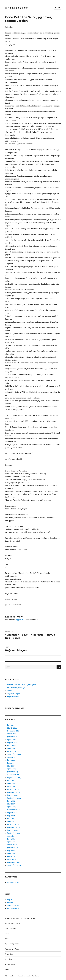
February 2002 (13, 824)
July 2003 (11, 801)
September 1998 (14, 865)
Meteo (8, 939)
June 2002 (11, 818)
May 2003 (11, 804)
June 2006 (11, 745)
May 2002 (11, 821)
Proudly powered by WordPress (29, 976)
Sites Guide (10, 954)
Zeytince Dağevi (14, 694)
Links (7, 934)
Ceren (10, 691)
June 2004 (11, 780)
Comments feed (14, 905)
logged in (20, 620)
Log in (10, 900)
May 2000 (11, 853)
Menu (57, 8)
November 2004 (14, 775)
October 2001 (13, 830)
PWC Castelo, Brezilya (16, 688)
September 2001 (14, 833)
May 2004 (11, 783)
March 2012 (12, 728)
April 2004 (11, 786)
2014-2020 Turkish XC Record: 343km (21, 918)
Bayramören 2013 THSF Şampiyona (22, 685)
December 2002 (14, 810)
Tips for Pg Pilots (12, 944)
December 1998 (14, 862)
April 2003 (11, 807)
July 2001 (11, 839)
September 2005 (14, 754)
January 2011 (12, 737)
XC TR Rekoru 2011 (13, 923)
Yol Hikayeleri (11, 959)
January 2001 (12, 848)
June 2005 (11, 763)
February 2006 (13, 751)
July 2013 (11, 725)
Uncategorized (13, 882)
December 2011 (13, 731)
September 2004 (14, 778)
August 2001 (12, 836)
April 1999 (11, 859)
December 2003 (14, 792)
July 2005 (11, 760)
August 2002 (12, 813)
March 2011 (12, 734)
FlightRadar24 (13, 696)
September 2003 (14, 798)
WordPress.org (13, 908)
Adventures (10, 964)
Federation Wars (12, 949)
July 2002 (11, 816)
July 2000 (11, 851)
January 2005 (13, 772)
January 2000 (13, 856)
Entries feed (12, 903)
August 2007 (12, 743)
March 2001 (12, 845)
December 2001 (13, 827)
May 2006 (11, 748)
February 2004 (13, 789)
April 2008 (11, 740)
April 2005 (11, 769)
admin (10, 605)
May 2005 (11, 766)
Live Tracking (10, 929)
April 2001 (11, 842)
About (8, 969)
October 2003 (13, 795)
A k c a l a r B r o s (16, 8)
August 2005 (12, 757)
